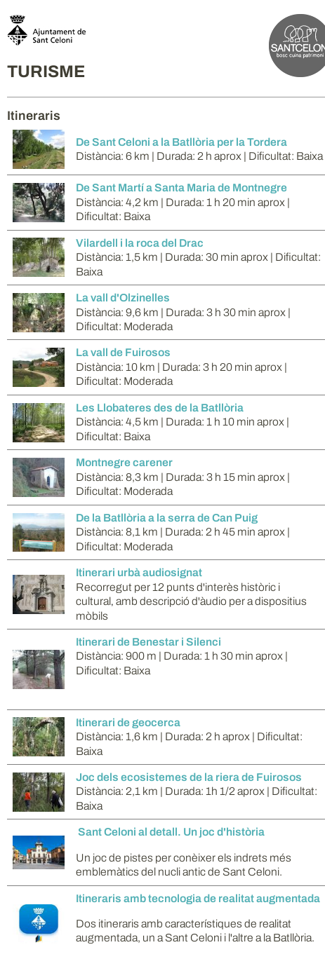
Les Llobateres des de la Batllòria (160, 408)
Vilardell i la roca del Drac (140, 243)
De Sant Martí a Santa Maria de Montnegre (181, 188)
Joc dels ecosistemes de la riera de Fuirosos (189, 777)
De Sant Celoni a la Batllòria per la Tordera (181, 142)
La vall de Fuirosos (123, 352)
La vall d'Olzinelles (123, 298)
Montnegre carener (124, 462)
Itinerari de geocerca (128, 722)
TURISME (46, 72)
